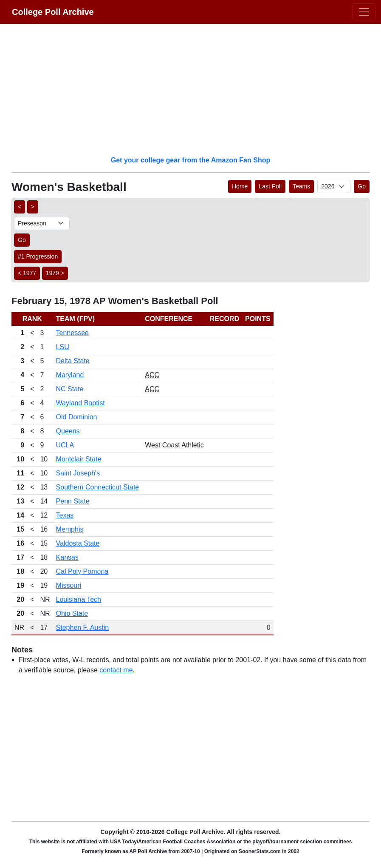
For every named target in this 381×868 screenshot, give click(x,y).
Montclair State (79, 459)
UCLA (65, 445)
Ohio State (72, 613)
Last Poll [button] (270, 186)
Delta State (73, 361)
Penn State (73, 501)
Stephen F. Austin (83, 628)
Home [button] (240, 186)
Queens (68, 431)
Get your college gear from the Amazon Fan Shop (190, 160)
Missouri (69, 585)
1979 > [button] (55, 273)
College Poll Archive (53, 12)
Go (362, 186)
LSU (63, 347)
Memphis (70, 529)
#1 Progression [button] (38, 256)
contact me (116, 670)
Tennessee (72, 333)
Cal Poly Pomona (82, 571)
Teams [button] (301, 186)
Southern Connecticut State (98, 487)
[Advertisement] (196, 89)
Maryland (70, 375)
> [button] (33, 207)
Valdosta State (78, 543)
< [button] (20, 207)
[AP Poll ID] (334, 186)
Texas (65, 515)
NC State (70, 389)
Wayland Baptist (80, 403)
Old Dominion (77, 417)
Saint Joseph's (78, 473)
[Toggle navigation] (364, 12)
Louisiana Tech (79, 599)
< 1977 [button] (27, 273)
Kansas (67, 557)
